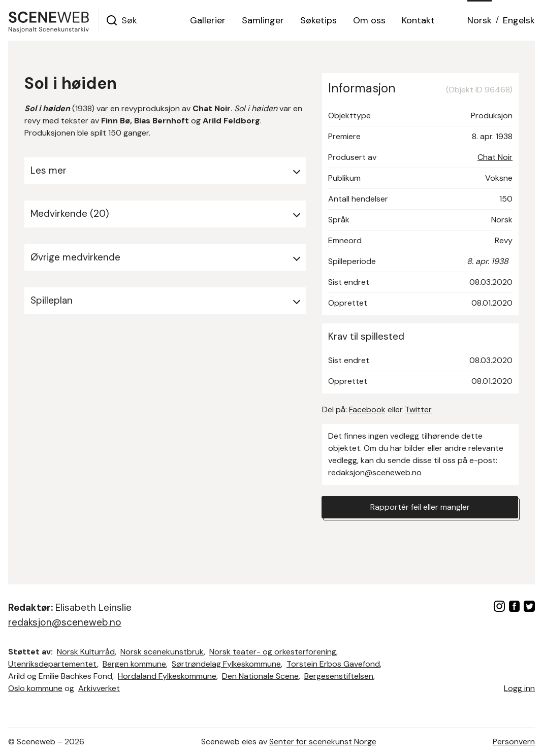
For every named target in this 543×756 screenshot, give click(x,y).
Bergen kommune (134, 664)
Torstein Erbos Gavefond (333, 664)
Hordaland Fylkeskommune (167, 676)
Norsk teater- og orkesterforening (273, 652)
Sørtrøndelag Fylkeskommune (226, 664)
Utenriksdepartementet (53, 664)
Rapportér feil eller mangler (420, 507)
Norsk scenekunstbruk (162, 652)
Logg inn (519, 688)
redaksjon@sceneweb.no (375, 472)
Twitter (418, 409)
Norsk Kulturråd (86, 652)
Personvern (514, 742)
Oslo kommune (35, 688)
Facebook (367, 409)
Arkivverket (99, 688)
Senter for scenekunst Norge (323, 742)
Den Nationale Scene (260, 676)
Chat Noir (495, 157)
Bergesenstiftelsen (339, 676)
